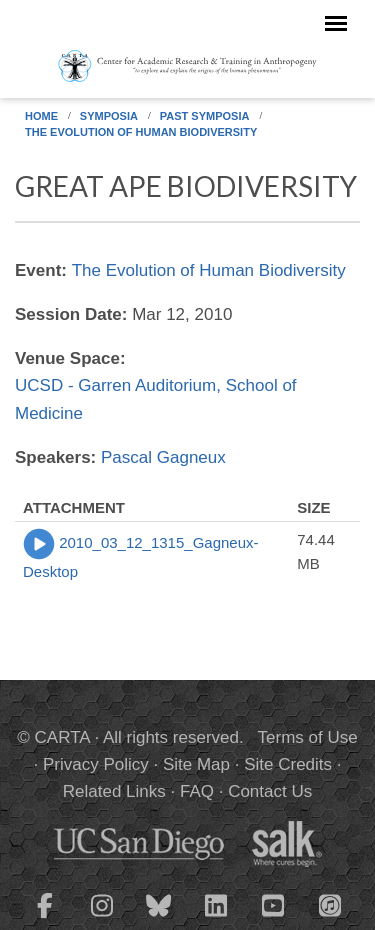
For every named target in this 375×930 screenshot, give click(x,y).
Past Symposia (205, 116)
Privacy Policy (96, 764)
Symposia (109, 116)
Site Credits (288, 764)
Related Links (114, 791)
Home (41, 116)
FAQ (197, 791)
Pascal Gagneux (163, 457)
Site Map (196, 764)
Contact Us (270, 791)
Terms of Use (308, 737)
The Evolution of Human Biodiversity (141, 132)
